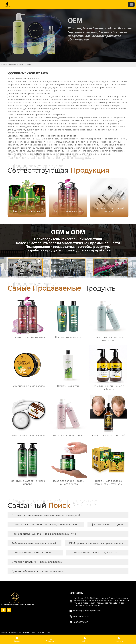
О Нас (85, 639)
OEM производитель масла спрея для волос (96, 543)
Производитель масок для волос (32, 553)
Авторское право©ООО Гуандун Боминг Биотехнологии (26, 632)
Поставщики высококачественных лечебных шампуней (46, 515)
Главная (4, 64)
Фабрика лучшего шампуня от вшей (34, 543)
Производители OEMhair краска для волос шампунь (44, 534)
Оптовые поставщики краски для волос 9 (37, 562)
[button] (124, 198)
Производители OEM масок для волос (94, 553)
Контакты (119, 639)
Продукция (51, 639)
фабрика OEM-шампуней (107, 525)
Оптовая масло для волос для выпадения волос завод (45, 525)
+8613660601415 (81, 622)
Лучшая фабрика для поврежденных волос (38, 571)
